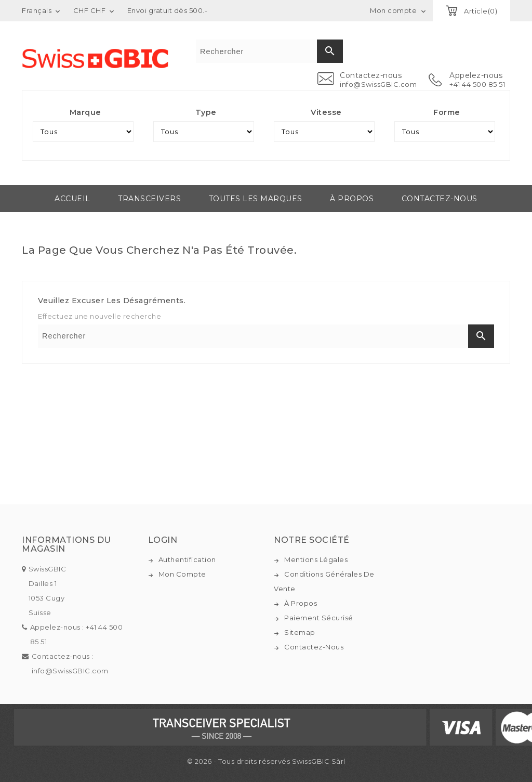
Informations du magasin (66, 545)
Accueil (72, 199)
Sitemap (300, 632)
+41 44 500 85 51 (477, 84)
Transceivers (149, 199)
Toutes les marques (256, 199)
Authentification (187, 559)
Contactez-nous (440, 199)
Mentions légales (316, 559)
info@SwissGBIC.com (378, 84)
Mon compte (182, 574)
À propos (352, 199)
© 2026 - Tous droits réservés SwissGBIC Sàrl (266, 761)
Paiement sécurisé (319, 618)
